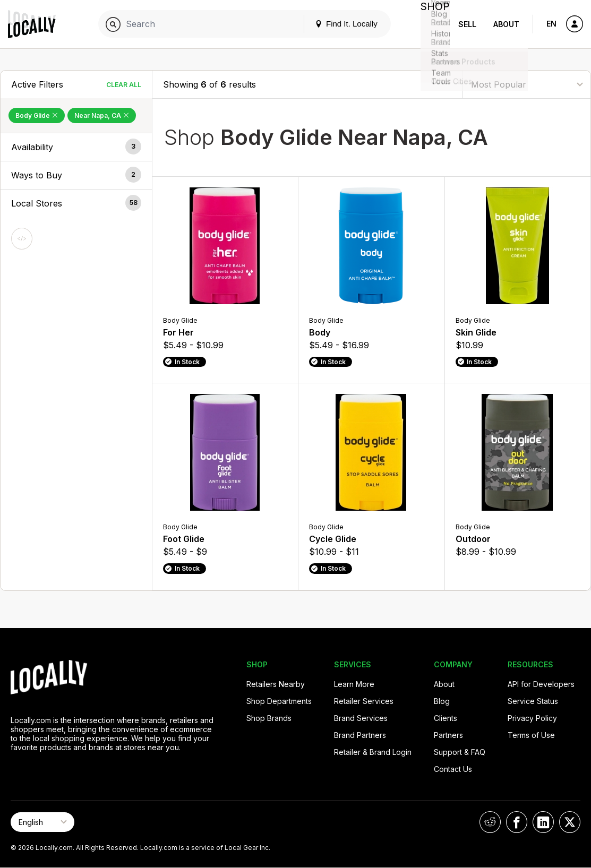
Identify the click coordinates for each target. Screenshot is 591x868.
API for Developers (541, 684)
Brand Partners (360, 735)
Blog (442, 701)
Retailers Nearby (276, 684)
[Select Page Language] (42, 822)
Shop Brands (269, 718)
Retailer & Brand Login (373, 752)
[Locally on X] (570, 822)
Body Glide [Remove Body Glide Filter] (37, 115)
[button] (76, 147)
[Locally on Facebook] (517, 822)
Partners (448, 735)
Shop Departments (279, 701)
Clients (446, 718)
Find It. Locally (337, 24)
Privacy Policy (532, 718)
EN (551, 24)
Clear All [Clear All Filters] (124, 85)
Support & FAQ (460, 752)
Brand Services (361, 718)
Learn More (354, 684)
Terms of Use (531, 735)
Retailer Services (364, 701)
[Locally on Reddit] (490, 822)
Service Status (533, 701)
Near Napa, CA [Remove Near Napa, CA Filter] (102, 115)
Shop (431, 24)
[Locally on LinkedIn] (543, 822)
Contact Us (453, 769)
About (506, 24)
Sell (467, 24)
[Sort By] (527, 84)
